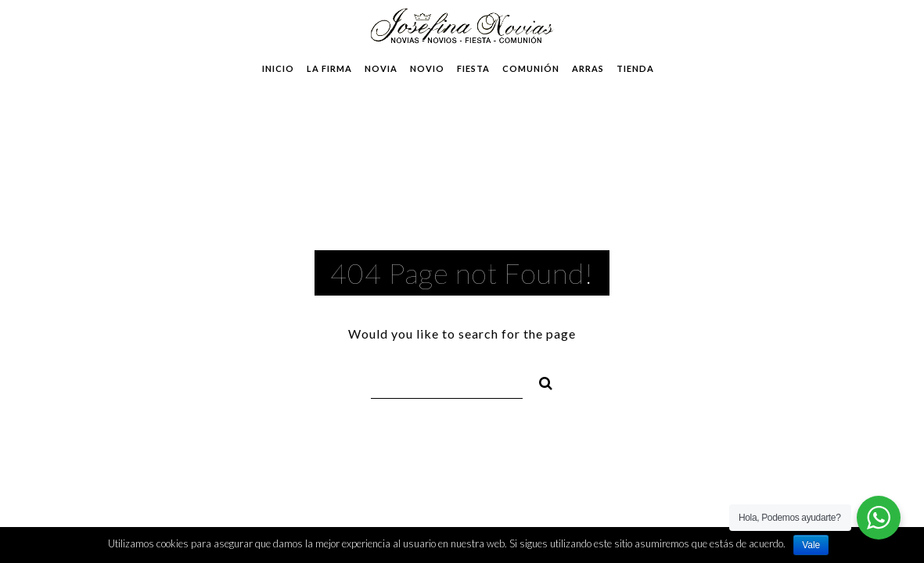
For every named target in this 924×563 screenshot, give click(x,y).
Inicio (278, 68)
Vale (811, 545)
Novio (427, 68)
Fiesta (473, 68)
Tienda (635, 68)
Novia (381, 68)
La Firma (329, 68)
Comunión (531, 68)
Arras (588, 68)
